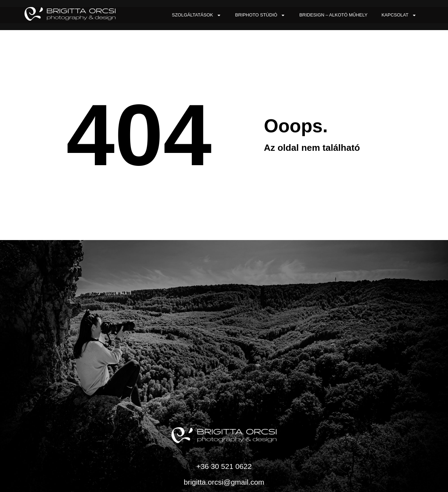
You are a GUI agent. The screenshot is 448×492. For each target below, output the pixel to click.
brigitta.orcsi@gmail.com (224, 482)
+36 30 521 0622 (224, 466)
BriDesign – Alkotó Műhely (333, 15)
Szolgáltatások (197, 15)
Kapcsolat (399, 15)
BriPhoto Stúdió (260, 15)
